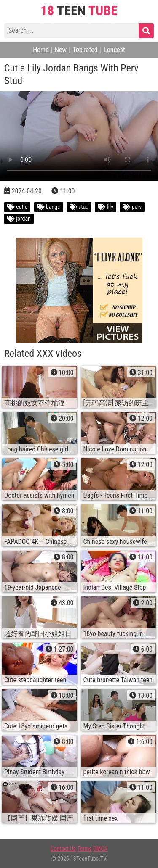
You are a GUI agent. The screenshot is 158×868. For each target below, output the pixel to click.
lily (106, 207)
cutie (17, 207)
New (61, 50)
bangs (49, 207)
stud (79, 207)
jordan (19, 219)
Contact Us (63, 849)
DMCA (100, 849)
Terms (84, 849)
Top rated (85, 50)
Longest (114, 50)
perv (132, 207)
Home (41, 50)
